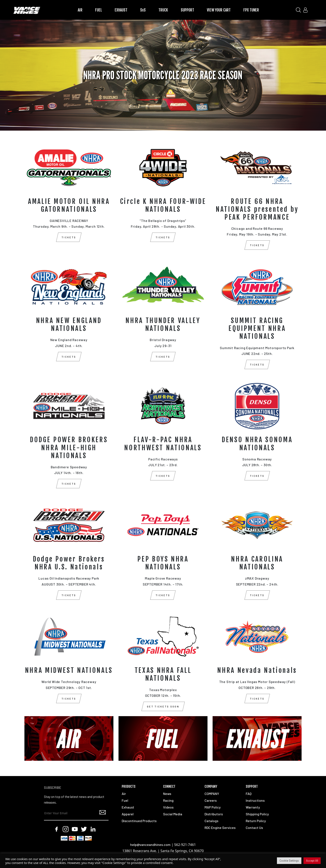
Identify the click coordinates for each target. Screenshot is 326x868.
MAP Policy (213, 807)
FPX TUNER (251, 10)
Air (124, 794)
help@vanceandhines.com (150, 845)
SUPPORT (187, 10)
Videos (168, 807)
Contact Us (254, 828)
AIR (80, 10)
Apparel (128, 814)
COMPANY (212, 794)
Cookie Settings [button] (289, 861)
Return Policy (256, 821)
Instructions (255, 800)
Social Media (173, 814)
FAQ (249, 794)
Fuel (125, 800)
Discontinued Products (139, 821)
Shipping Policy (257, 814)
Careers (211, 800)
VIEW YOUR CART (219, 10)
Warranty (253, 807)
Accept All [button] (312, 861)
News (167, 794)
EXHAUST (121, 10)
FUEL (99, 10)
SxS (143, 10)
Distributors (214, 814)
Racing (168, 800)
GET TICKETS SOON (163, 706)
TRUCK (163, 10)
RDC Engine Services (220, 828)
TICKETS (69, 237)
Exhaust (128, 807)
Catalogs (211, 821)
